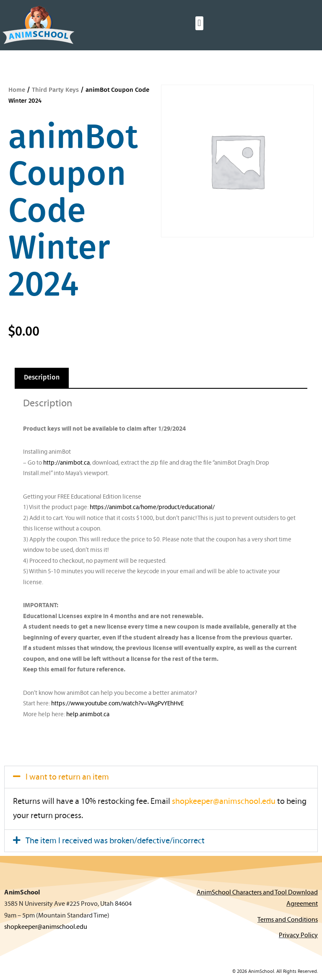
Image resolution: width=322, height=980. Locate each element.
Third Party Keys (55, 90)
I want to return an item (67, 777)
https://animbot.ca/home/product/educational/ (152, 508)
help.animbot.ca (88, 715)
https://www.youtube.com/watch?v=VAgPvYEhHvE (117, 704)
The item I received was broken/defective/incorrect (115, 841)
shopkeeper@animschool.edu (224, 802)
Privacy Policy (298, 936)
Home (17, 90)
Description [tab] (42, 378)
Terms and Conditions (288, 920)
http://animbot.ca (66, 463)
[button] (199, 23)
